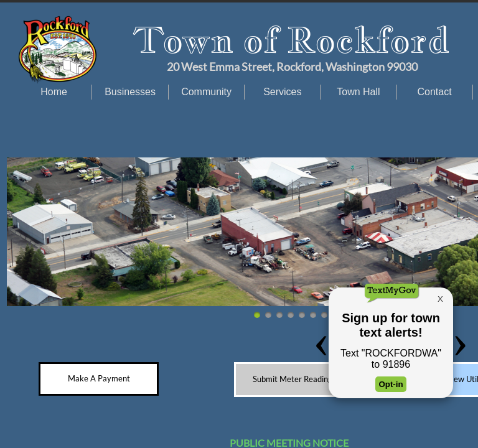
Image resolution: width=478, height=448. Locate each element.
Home (54, 92)
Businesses (130, 92)
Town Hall (358, 92)
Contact (435, 92)
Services (282, 92)
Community (206, 92)
